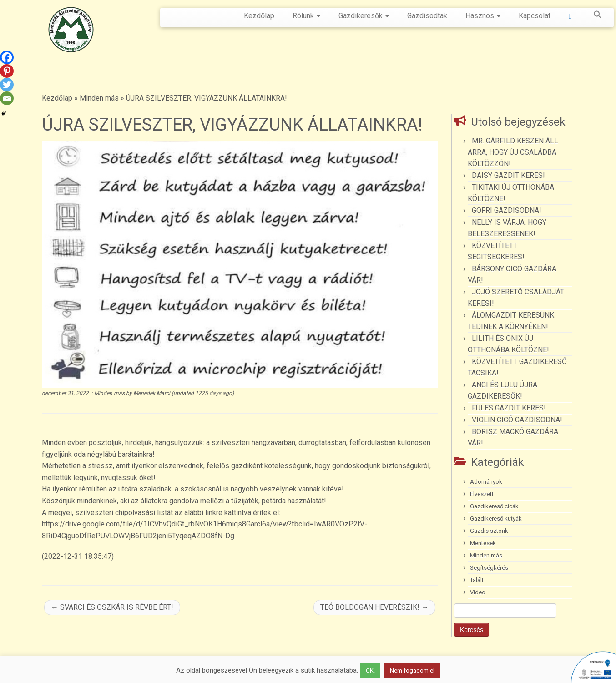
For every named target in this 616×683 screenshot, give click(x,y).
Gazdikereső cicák (494, 506)
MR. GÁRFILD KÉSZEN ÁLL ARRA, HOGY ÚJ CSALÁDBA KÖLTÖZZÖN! (513, 152)
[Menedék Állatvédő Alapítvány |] (71, 30)
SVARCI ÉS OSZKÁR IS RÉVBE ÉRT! (112, 607)
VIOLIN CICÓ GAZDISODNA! (517, 420)
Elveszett (482, 494)
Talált (477, 580)
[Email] (7, 98)
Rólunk (306, 16)
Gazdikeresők (364, 16)
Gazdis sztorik (489, 531)
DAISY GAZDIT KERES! (508, 175)
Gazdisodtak (427, 16)
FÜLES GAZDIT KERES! (509, 408)
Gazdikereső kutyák (496, 519)
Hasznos (483, 16)
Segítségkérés (489, 568)
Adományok (486, 482)
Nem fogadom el (412, 670)
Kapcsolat (535, 16)
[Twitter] (7, 85)
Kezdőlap (259, 16)
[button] (593, 16)
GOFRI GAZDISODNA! (507, 210)
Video (478, 592)
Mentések (483, 543)
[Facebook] (7, 57)
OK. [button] (370, 670)
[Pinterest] (7, 71)
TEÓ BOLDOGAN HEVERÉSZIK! (374, 607)
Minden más (99, 98)
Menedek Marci (152, 393)
